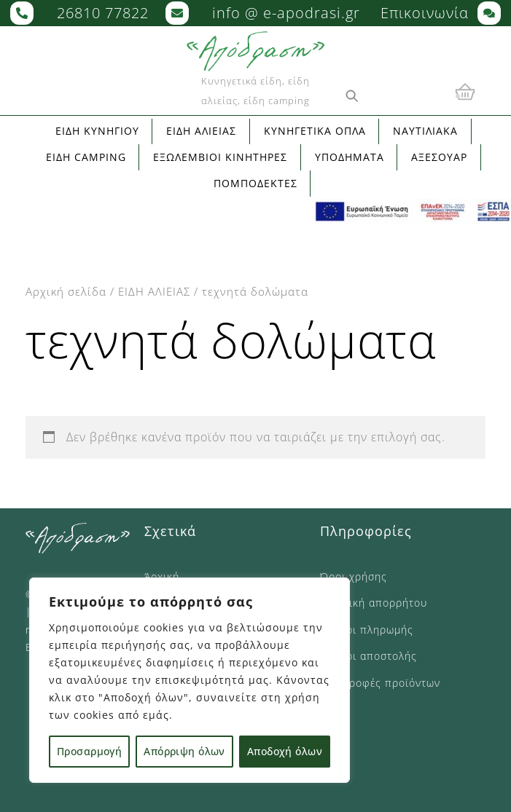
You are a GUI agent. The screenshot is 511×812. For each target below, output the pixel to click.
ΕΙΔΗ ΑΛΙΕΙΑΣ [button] (201, 131)
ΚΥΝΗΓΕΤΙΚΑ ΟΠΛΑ (315, 131)
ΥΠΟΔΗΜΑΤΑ (350, 157)
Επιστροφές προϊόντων (380, 683)
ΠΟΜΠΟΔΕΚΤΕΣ (255, 183)
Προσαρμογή (89, 751)
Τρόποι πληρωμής (367, 630)
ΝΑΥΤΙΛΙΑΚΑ (425, 131)
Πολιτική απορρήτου (374, 603)
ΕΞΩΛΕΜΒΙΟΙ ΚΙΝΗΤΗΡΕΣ (220, 157)
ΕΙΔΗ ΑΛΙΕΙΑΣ (154, 291)
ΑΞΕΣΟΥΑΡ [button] (439, 157)
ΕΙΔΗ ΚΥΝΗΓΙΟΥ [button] (97, 131)
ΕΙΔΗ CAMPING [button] (86, 157)
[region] (190, 680)
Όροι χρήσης (354, 576)
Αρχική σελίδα (66, 291)
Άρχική (162, 576)
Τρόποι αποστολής (368, 656)
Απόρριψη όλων (184, 751)
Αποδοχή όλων (285, 751)
